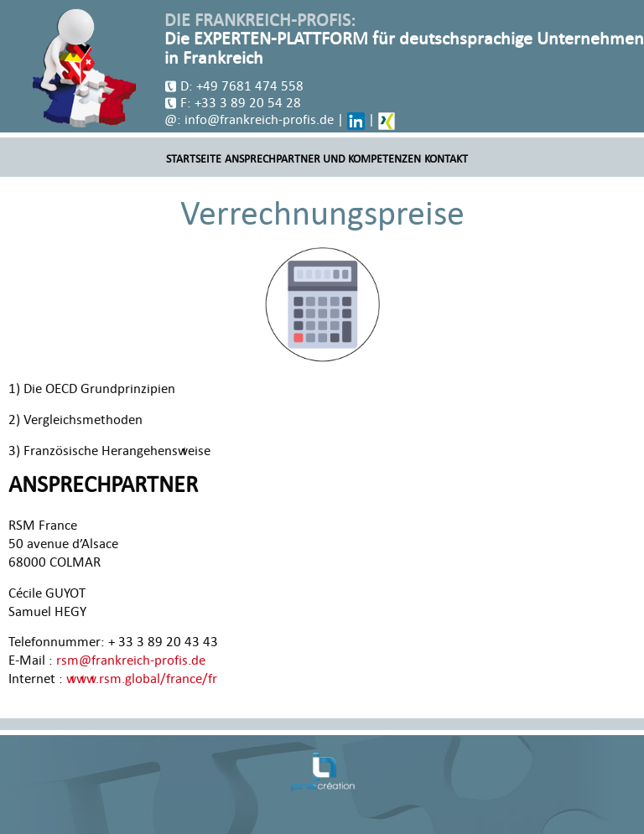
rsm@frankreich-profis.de (131, 660)
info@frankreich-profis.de (259, 120)
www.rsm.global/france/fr (142, 679)
